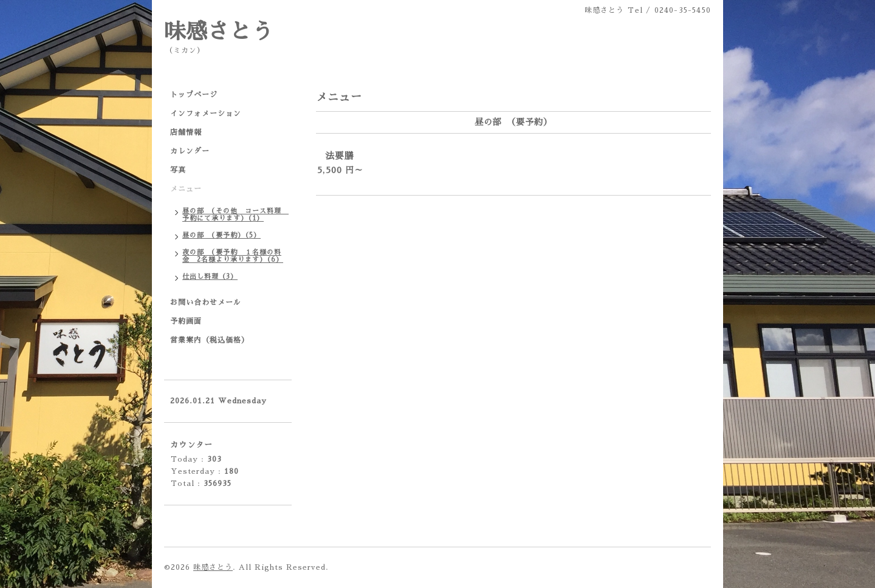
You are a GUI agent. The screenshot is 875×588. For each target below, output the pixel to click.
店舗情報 (186, 132)
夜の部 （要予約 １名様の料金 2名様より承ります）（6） (233, 256)
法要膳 (340, 156)
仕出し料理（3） (210, 277)
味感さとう (219, 32)
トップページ (194, 95)
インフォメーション (206, 114)
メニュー (186, 189)
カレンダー (190, 151)
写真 (178, 170)
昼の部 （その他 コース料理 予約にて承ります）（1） (235, 215)
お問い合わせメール (206, 303)
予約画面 (186, 321)
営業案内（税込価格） (210, 340)
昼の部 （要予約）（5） (221, 235)
